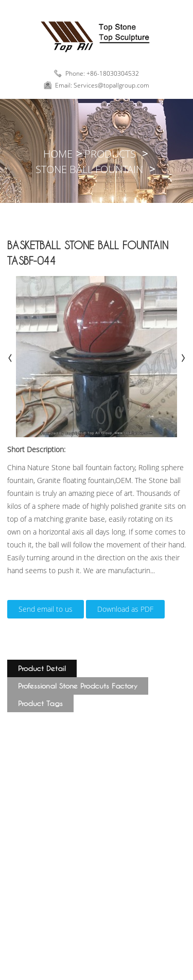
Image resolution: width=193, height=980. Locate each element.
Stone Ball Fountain (89, 169)
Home (58, 154)
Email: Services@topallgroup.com (102, 85)
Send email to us (46, 609)
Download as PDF (125, 609)
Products (110, 154)
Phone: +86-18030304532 (102, 73)
